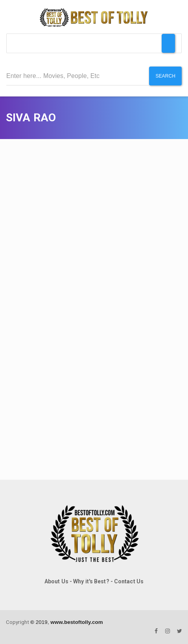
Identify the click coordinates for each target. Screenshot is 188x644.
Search (165, 76)
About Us (56, 581)
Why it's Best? (91, 581)
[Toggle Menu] (168, 43)
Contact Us (129, 581)
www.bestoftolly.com (76, 622)
